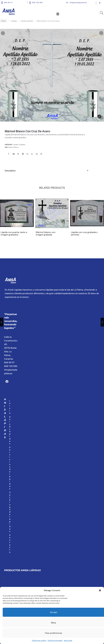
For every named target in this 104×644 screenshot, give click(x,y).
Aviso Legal (68, 640)
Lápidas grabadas (27, 21)
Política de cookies (39, 640)
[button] (100, 590)
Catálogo (14, 21)
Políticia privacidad (55, 640)
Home (4, 21)
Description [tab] (10, 171)
